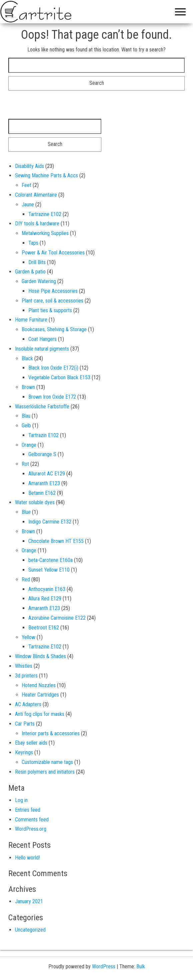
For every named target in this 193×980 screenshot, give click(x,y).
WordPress (104, 966)
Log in (21, 800)
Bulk (141, 966)
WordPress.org (31, 829)
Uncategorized (30, 930)
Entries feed (28, 810)
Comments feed (32, 820)
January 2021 (29, 901)
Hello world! (27, 858)
